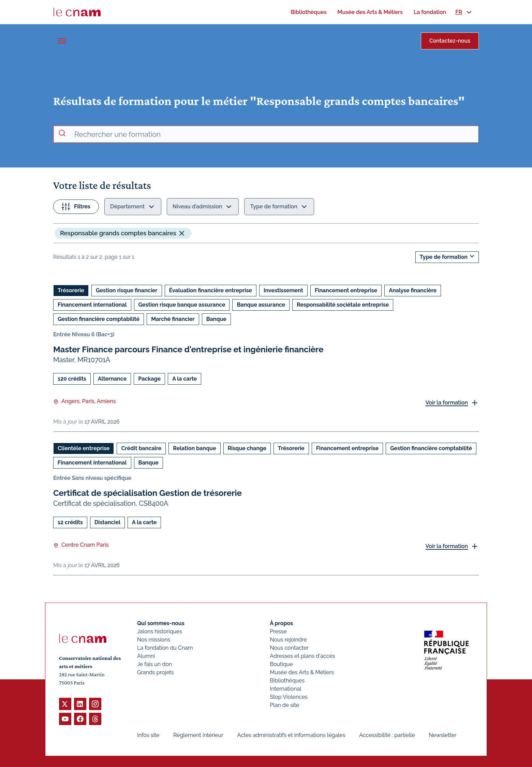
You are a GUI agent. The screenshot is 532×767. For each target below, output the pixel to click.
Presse (278, 631)
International (285, 689)
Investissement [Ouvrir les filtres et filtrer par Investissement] (283, 290)
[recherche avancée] (274, 134)
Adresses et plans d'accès (302, 656)
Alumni (146, 656)
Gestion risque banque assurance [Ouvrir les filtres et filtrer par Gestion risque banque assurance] (182, 305)
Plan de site (284, 705)
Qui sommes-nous (161, 623)
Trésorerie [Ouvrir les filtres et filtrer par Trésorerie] (71, 290)
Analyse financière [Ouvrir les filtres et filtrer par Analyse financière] (413, 290)
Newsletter (442, 735)
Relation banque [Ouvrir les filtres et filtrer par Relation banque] (194, 448)
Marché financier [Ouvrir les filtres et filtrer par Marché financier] (173, 319)
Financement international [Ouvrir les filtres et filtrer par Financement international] (92, 305)
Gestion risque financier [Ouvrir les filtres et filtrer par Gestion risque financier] (127, 290)
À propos (281, 623)
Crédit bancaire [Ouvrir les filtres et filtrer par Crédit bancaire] (141, 448)
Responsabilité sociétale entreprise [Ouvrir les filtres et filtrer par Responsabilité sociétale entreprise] (343, 305)
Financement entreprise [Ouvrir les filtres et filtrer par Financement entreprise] (346, 290)
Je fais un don (154, 664)
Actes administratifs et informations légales (291, 735)
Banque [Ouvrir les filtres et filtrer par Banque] (216, 319)
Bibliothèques (287, 681)
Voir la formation (447, 403)
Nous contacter (289, 648)
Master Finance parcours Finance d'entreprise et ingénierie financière (188, 349)
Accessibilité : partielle (387, 735)
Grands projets (156, 672)
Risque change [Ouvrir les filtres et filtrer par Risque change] (247, 448)
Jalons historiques (160, 631)
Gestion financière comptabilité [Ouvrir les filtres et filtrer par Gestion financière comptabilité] (99, 319)
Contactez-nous (450, 41)
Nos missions (154, 640)
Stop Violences (289, 697)
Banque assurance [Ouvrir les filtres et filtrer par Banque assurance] (261, 305)
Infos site (148, 735)
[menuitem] (308, 12)
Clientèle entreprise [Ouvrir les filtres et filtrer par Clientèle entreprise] (84, 448)
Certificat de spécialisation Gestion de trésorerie (147, 493)
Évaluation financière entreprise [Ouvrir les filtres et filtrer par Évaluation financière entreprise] (211, 290)
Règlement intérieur (198, 735)
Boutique (281, 664)
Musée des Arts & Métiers (302, 672)
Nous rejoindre (288, 640)
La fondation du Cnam (165, 648)
